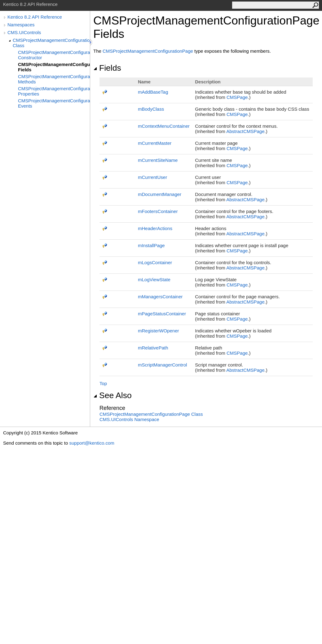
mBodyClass (151, 109)
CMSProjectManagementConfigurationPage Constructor (54, 55)
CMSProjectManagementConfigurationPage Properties (54, 91)
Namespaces (21, 25)
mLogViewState (154, 280)
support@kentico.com (92, 443)
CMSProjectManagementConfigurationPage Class (51, 43)
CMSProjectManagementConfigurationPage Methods (54, 79)
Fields (107, 68)
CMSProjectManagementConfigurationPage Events (54, 103)
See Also (112, 395)
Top (103, 383)
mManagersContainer (160, 297)
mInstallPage (151, 245)
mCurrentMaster (155, 143)
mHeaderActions (155, 228)
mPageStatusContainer (162, 314)
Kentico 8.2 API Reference (35, 17)
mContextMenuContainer (164, 126)
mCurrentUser (152, 177)
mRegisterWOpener (159, 331)
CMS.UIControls (24, 32)
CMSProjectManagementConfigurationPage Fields (54, 67)
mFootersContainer (158, 211)
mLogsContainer (155, 262)
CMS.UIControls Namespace (129, 419)
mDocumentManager (160, 194)
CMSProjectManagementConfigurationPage (148, 51)
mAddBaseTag (153, 92)
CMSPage (237, 97)
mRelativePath (153, 348)
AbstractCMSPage (245, 131)
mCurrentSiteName (158, 160)
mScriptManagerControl (162, 365)
